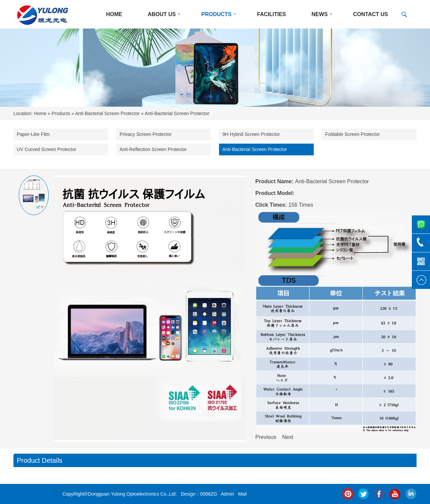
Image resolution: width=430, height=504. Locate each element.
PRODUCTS (216, 14)
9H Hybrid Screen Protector (251, 134)
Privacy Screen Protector (146, 134)
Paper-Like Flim (33, 134)
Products (61, 113)
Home (40, 113)
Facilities (271, 14)
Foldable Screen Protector (353, 134)
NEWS (319, 14)
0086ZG (209, 494)
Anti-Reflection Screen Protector (153, 149)
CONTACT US (371, 14)
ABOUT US (162, 14)
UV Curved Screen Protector (47, 149)
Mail (243, 494)
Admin (227, 494)
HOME (114, 14)
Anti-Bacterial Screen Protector (107, 113)
